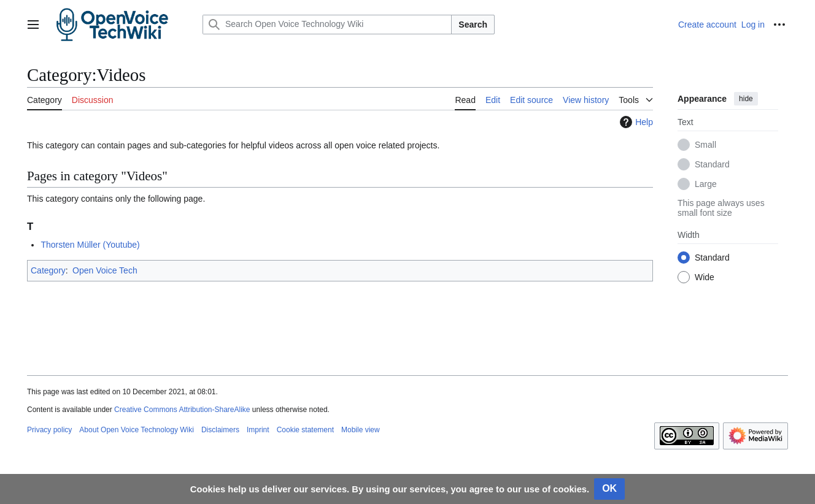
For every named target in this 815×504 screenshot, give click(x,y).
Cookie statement (305, 430)
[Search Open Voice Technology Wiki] (327, 25)
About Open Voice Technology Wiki (137, 430)
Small (705, 145)
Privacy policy (49, 430)
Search (473, 25)
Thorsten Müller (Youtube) (90, 245)
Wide (705, 277)
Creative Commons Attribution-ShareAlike (182, 410)
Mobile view (361, 430)
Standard (712, 164)
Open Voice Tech (105, 270)
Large (706, 184)
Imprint (258, 430)
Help (635, 122)
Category (48, 270)
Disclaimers (220, 430)
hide (746, 99)
